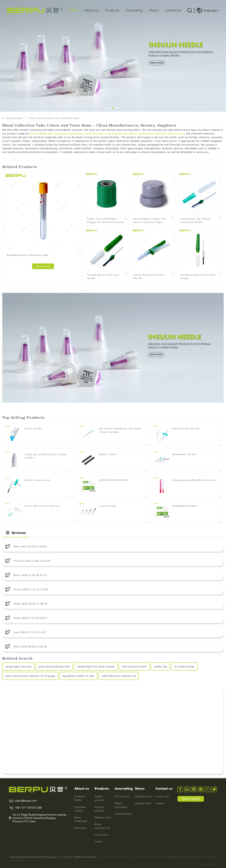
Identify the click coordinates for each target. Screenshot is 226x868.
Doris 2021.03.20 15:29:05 (30, 546)
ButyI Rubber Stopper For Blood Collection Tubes (150, 220)
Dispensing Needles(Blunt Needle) (194, 480)
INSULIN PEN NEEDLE (113, 480)
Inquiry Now (43, 266)
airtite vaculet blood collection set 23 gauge (30, 676)
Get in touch (191, 799)
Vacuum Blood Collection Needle (103, 276)
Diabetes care (102, 817)
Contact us (173, 10)
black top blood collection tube (167, 133)
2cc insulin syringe (184, 666)
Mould (98, 841)
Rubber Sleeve (108, 454)
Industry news (143, 803)
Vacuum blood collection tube (27, 255)
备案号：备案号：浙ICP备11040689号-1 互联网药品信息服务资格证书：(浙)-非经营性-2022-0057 (113, 859)
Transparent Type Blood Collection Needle (196, 220)
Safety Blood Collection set (42, 506)
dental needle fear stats (45, 133)
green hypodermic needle (77, 133)
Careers (160, 803)
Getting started (14, 118)
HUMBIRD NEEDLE (185, 506)
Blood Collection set (38, 480)
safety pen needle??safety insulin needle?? (46, 456)
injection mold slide (106, 133)
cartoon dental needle (133, 133)
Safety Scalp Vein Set (186, 428)
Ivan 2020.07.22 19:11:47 (30, 632)
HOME (72, 10)
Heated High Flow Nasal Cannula (96, 666)
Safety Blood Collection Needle (149, 276)
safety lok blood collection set (119, 676)
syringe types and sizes (18, 666)
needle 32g (160, 666)
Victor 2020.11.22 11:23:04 (31, 589)
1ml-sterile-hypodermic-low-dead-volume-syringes (120, 430)
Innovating (134, 10)
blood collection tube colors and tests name (54, 118)
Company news (144, 796)
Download (80, 828)
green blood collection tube (54, 666)
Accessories (101, 835)
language (207, 10)
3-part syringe (108, 506)
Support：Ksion (207, 864)
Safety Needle (34, 428)
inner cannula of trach (134, 666)
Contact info (162, 796)
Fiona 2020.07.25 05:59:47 (30, 618)
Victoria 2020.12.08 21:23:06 (32, 561)
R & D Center (122, 796)
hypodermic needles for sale (78, 676)
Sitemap (103, 857)
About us (91, 10)
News (153, 10)
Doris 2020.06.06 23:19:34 (30, 646)
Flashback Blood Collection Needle (198, 276)
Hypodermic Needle (185, 454)
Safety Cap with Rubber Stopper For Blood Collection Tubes (106, 220)
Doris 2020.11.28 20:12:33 (30, 575)
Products (112, 10)
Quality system (123, 814)
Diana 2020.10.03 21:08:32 (31, 604)
